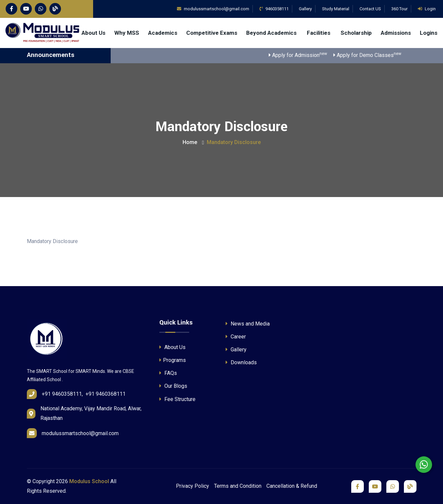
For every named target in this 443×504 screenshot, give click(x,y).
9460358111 (274, 9)
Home (190, 142)
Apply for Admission (305, 55)
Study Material (336, 9)
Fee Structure (177, 399)
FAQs (168, 373)
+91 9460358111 (62, 394)
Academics (163, 33)
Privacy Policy (193, 486)
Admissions (396, 33)
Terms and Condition (238, 486)
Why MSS (127, 33)
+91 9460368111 (106, 394)
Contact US (370, 9)
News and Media (248, 324)
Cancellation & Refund (292, 486)
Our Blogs (173, 386)
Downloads (241, 362)
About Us (93, 33)
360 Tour (399, 9)
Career (236, 337)
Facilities (319, 33)
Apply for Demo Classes (374, 55)
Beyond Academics (272, 33)
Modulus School (89, 481)
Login (427, 9)
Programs (173, 360)
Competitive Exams (212, 33)
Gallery (305, 9)
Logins (429, 33)
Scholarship (356, 33)
